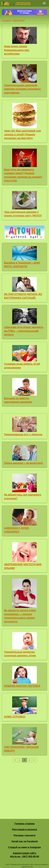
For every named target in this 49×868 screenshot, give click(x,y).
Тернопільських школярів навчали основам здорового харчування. (22, 89)
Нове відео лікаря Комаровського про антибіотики (17, 50)
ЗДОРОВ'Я (19, 21)
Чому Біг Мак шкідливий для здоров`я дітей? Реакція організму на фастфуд (22, 134)
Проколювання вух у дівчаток (23, 434)
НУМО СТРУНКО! (15, 717)
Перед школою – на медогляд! (23, 463)
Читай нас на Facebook (24, 841)
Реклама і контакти (25, 835)
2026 (7, 865)
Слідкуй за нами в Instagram (24, 847)
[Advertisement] (24, 789)
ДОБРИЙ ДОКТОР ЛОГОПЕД (22, 686)
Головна (6, 21)
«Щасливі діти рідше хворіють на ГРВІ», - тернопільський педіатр (24, 331)
